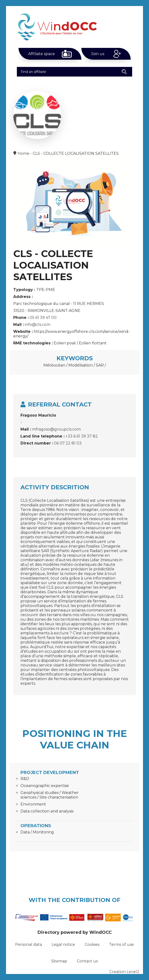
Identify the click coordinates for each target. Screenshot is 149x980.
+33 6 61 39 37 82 (82, 436)
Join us (98, 54)
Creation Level (124, 972)
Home (23, 153)
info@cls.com (38, 325)
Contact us (87, 961)
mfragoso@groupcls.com (56, 429)
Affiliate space (42, 54)
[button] (124, 72)
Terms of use (121, 945)
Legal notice (63, 945)
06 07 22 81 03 (68, 443)
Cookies (92, 945)
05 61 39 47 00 (43, 318)
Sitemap (59, 961)
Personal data (29, 945)
